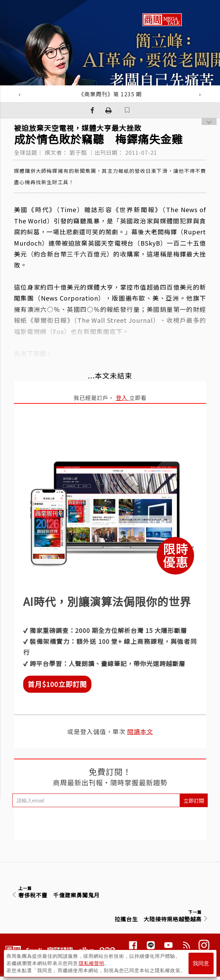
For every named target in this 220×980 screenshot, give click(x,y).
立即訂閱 (194, 800)
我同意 (201, 963)
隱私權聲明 (92, 963)
